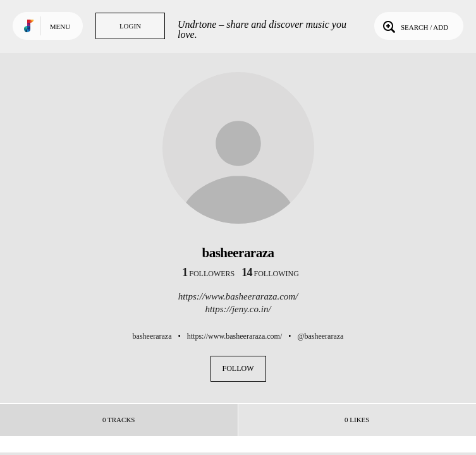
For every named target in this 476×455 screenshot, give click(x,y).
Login (130, 26)
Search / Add (414, 26)
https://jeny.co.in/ (238, 309)
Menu (60, 27)
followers (208, 274)
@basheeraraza (320, 336)
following (270, 274)
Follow (238, 368)
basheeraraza (152, 336)
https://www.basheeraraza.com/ (238, 296)
